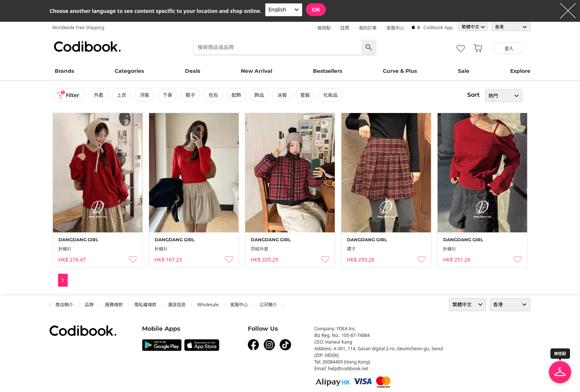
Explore (520, 71)
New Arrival (257, 71)
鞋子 (191, 95)
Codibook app (438, 28)
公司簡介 (268, 305)
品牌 (89, 305)
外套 (99, 95)
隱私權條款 (145, 305)
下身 (168, 95)
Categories (129, 71)
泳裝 (283, 95)
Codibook (87, 47)
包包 (214, 95)
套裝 (306, 95)
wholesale (208, 305)
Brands (64, 71)
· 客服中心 (394, 28)
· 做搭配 (323, 28)
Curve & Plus (400, 71)
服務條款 (114, 305)
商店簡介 (64, 305)
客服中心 (239, 305)
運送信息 (177, 305)
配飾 (237, 95)
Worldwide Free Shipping (78, 28)
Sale (464, 71)
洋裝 (145, 95)
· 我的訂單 (367, 28)
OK (316, 10)
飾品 (260, 95)
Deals (193, 71)
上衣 (122, 95)
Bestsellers (328, 71)
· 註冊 (344, 28)
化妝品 (331, 95)
